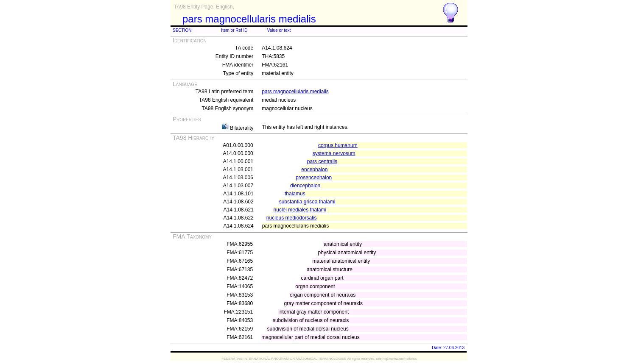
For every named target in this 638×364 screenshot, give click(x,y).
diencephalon (305, 186)
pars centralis (322, 161)
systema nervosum (334, 153)
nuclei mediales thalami (300, 210)
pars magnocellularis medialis (295, 92)
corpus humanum (338, 145)
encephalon (314, 169)
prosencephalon (314, 178)
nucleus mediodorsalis (292, 218)
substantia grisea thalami (307, 202)
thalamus (295, 194)
